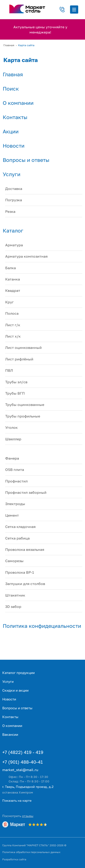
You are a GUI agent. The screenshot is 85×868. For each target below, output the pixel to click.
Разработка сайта (14, 859)
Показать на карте (17, 800)
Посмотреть (18, 816)
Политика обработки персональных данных (31, 852)
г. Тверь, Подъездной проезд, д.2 (28, 787)
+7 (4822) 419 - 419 (23, 752)
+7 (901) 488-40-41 (23, 762)
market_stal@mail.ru (20, 770)
